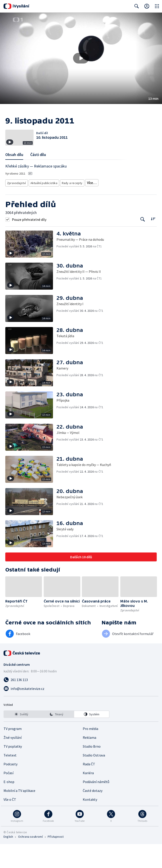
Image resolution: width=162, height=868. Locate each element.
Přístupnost (56, 860)
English (8, 860)
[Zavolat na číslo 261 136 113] (81, 704)
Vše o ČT (10, 823)
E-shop (9, 806)
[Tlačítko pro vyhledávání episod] (143, 243)
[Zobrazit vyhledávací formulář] (137, 6)
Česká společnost (18, 207)
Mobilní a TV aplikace (19, 814)
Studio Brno (92, 770)
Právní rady (91, 201)
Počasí (8, 797)
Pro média (90, 753)
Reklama (89, 761)
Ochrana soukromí (30, 860)
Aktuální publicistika (43, 201)
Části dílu (38, 173)
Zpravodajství (16, 201)
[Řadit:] (153, 243)
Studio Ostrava (94, 779)
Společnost (111, 201)
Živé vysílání (13, 761)
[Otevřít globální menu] (157, 6)
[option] (21, 738)
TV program (13, 753)
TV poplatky (13, 770)
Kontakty (90, 823)
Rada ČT (89, 788)
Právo (127, 201)
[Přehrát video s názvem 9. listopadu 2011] (81, 58)
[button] (81, 58)
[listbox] (57, 738)
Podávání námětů (96, 806)
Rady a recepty (70, 201)
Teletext (10, 779)
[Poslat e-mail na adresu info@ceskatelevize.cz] (81, 712)
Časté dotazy (93, 814)
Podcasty (10, 788)
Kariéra (88, 797)
